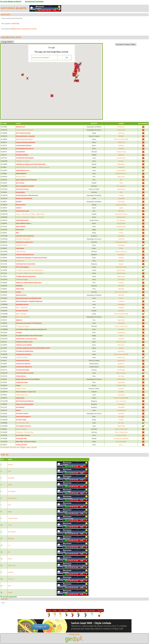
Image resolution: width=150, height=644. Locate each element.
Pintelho (121, 420)
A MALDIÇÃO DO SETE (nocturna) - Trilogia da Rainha (33, 167)
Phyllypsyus (121, 127)
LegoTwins (121, 311)
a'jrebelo (121, 283)
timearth (121, 348)
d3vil (9, 586)
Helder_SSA (12, 565)
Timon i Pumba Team (121, 292)
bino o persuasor (121, 401)
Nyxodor (121, 161)
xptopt (121, 208)
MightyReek (121, 164)
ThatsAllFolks (121, 332)
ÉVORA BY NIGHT (22, 245)
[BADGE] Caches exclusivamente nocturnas (24, 29)
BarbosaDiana (121, 217)
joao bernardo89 (121, 442)
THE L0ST (121, 286)
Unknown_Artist (121, 342)
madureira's (121, 351)
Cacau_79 (11, 579)
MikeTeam (11, 539)
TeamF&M (121, 239)
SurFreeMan (12, 491)
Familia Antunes (21, 251)
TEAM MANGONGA (121, 242)
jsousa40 (121, 329)
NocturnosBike (121, 170)
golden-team (121, 276)
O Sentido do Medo (22, 357)
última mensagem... (22, 429)
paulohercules (121, 270)
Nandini (121, 261)
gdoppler (121, 392)
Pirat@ (10, 592)
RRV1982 (121, 295)
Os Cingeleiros (121, 186)
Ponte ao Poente (21, 389)
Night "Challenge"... (22, 314)
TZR (9, 505)
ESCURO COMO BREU (23, 239)
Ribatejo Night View (22, 395)
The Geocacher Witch (22, 423)
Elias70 (21, 8)
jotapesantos (121, 189)
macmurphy (121, 202)
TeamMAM (121, 407)
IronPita (121, 195)
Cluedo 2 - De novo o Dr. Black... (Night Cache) (30, 214)
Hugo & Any (121, 177)
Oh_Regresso (121, 220)
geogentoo (121, 364)
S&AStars (121, 155)
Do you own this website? (41, 58)
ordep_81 (121, 317)
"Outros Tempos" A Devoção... (25, 130)
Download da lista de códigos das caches (19, 447)
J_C (9, 545)
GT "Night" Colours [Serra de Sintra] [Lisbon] (29, 270)
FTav (9, 471)
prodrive (10, 464)
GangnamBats (121, 223)
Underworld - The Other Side (24, 432)
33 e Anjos (121, 279)
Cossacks (121, 389)
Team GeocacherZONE (121, 139)
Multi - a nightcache (22, 308)
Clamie (10, 485)
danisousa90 (121, 130)
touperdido (121, 198)
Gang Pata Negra (121, 267)
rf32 (9, 552)
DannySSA (121, 395)
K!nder (121, 230)
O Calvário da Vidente (22, 326)
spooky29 (121, 414)
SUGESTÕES (15, 24)
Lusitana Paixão (13, 518)
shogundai (121, 167)
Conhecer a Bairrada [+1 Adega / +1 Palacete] (30, 217)
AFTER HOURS (21, 177)
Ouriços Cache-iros (121, 251)
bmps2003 (11, 478)
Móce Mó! (121, 211)
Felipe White (121, 426)
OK (67, 58)
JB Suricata (121, 245)
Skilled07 (121, 136)
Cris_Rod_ (121, 423)
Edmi (121, 183)
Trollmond (121, 301)
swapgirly (121, 308)
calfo (121, 192)
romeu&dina (121, 304)
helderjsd (121, 145)
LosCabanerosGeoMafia (121, 438)
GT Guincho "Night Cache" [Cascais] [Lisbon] (29, 273)
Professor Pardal (121, 435)
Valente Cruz (121, 357)
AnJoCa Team (121, 158)
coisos (121, 336)
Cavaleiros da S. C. (121, 174)
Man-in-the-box (121, 373)
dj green (121, 264)
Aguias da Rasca (121, 205)
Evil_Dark (121, 376)
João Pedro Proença (121, 214)
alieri (121, 180)
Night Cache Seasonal (23, 317)
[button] (76, 78)
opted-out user (12, 498)
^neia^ (10, 525)
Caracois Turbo (121, 385)
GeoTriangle (121, 370)
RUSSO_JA (121, 142)
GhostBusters (20, 261)
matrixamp (121, 133)
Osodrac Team (121, 152)
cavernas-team (121, 227)
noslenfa (10, 572)
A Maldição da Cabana (23, 161)
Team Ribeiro (12, 532)
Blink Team (121, 345)
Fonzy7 (121, 298)
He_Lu (121, 445)
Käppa (10, 512)
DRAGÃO (121, 289)
